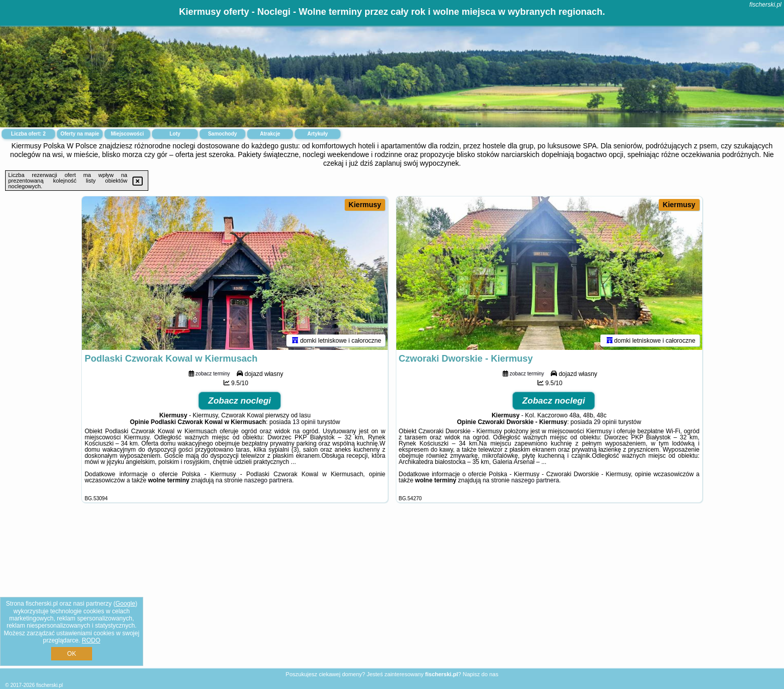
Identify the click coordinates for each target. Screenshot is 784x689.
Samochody (223, 134)
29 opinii (605, 422)
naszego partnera (268, 480)
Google (126, 604)
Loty (175, 134)
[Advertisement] (392, 593)
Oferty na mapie (80, 134)
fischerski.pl (765, 5)
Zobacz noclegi (240, 401)
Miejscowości (127, 134)
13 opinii (304, 422)
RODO (91, 640)
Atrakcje (270, 134)
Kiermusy (365, 205)
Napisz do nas (481, 674)
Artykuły (318, 134)
